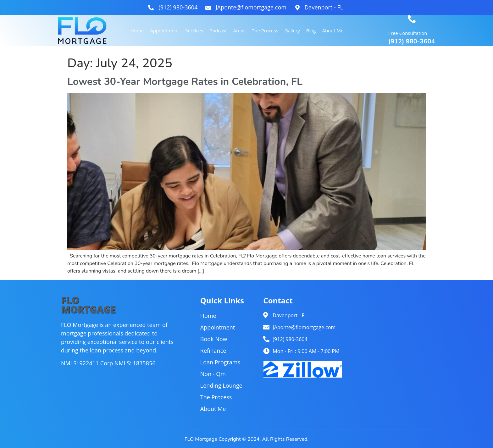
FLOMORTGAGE (88, 305)
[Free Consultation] (412, 19)
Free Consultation (408, 33)
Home (137, 30)
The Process (265, 30)
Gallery (292, 30)
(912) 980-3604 (412, 41)
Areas (240, 30)
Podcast (218, 30)
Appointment (164, 30)
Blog (311, 30)
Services (194, 30)
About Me (333, 30)
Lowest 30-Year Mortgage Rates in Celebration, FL (185, 82)
